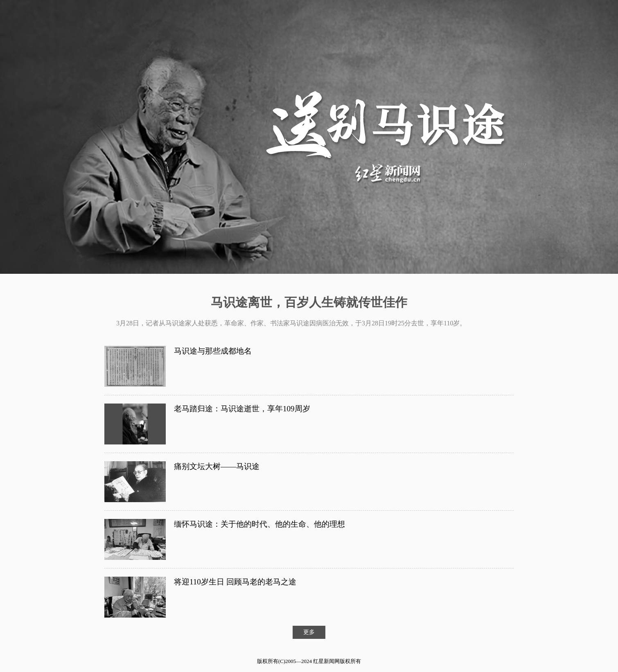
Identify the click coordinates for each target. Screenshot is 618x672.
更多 (309, 632)
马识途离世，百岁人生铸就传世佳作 (309, 302)
